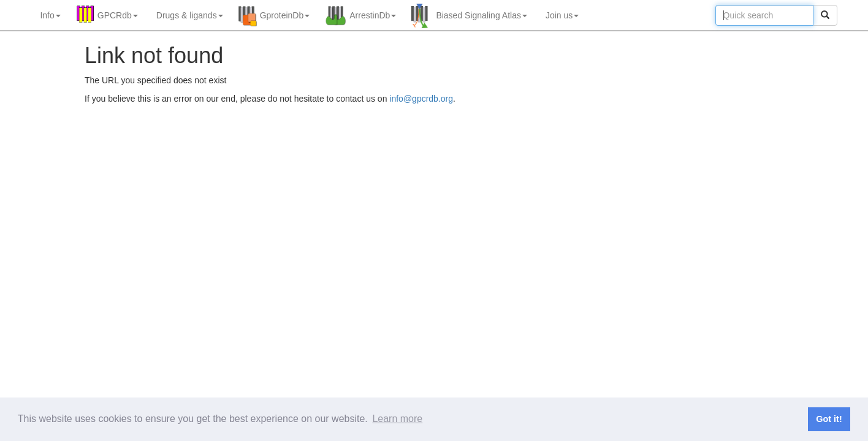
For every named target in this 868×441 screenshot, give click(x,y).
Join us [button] (562, 15)
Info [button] (50, 15)
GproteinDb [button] (285, 15)
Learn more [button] (397, 419)
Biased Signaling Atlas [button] (482, 15)
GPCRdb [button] (118, 15)
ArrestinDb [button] (373, 15)
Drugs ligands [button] (190, 15)
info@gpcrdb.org (421, 99)
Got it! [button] (829, 419)
